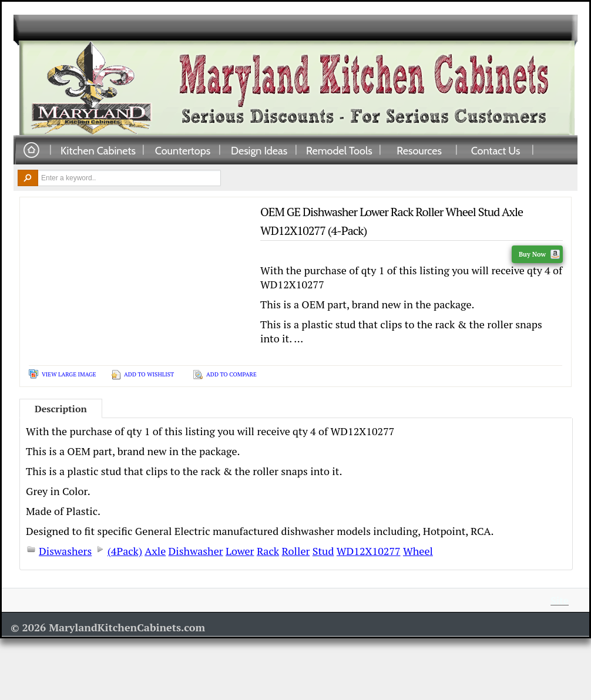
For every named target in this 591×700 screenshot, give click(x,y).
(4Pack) (125, 551)
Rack (268, 551)
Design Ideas (259, 150)
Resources (419, 150)
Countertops (183, 150)
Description (61, 409)
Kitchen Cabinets (98, 150)
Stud (323, 551)
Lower (240, 551)
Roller (296, 551)
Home (31, 151)
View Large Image (69, 374)
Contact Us (496, 150)
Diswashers (65, 551)
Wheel (418, 551)
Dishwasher (196, 551)
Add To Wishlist (149, 374)
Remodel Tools (339, 150)
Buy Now (539, 254)
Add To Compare (231, 374)
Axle (155, 551)
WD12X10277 (369, 551)
